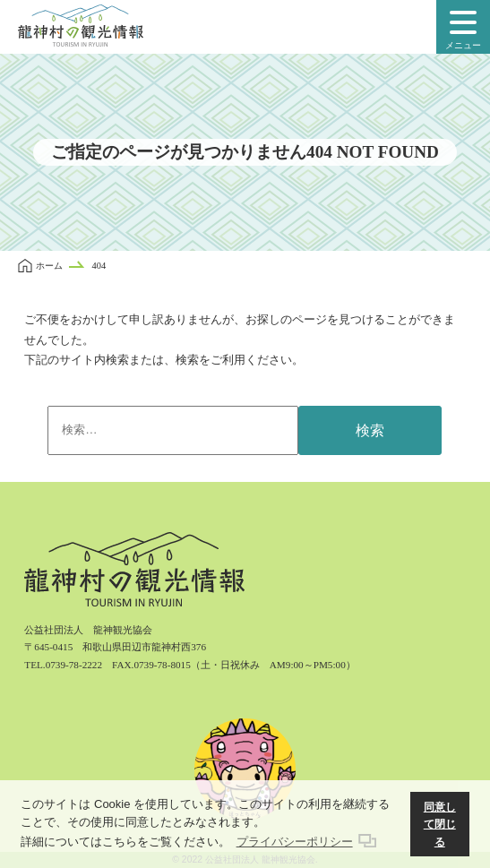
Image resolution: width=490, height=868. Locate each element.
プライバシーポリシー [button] (295, 842)
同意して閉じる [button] (440, 824)
